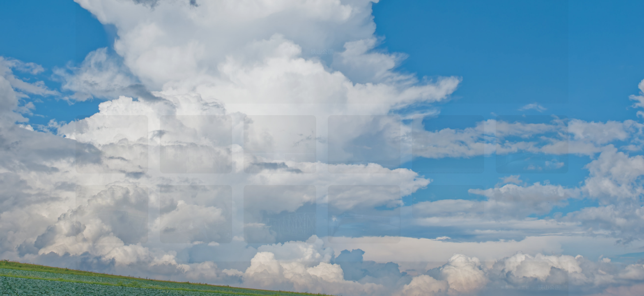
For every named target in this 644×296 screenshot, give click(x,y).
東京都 (523, 287)
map (448, 213)
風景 (505, 287)
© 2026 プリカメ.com (473, 287)
